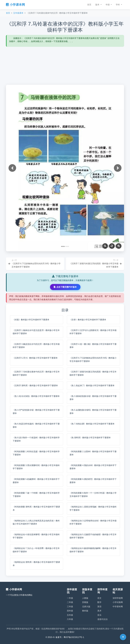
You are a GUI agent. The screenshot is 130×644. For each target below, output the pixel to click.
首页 (89, 5)
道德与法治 (102, 619)
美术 (99, 611)
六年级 (70, 619)
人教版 (85, 598)
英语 (99, 607)
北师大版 (86, 607)
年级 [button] (108, 5)
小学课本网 (15, 5)
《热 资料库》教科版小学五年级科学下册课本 (90, 438)
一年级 (70, 598)
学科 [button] (118, 5)
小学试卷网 (118, 602)
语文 (99, 598)
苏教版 (85, 602)
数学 (99, 602)
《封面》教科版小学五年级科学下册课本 (31, 320)
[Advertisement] (65, 66)
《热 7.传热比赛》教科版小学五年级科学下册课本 (92, 424)
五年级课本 (18, 13)
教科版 (85, 611)
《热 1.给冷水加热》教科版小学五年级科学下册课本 (36, 396)
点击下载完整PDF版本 (65, 287)
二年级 (70, 602)
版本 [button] (98, 5)
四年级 (70, 611)
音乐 (99, 615)
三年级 (70, 607)
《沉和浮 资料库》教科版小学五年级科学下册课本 (35, 386)
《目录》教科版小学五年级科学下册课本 (88, 320)
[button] (12, 168)
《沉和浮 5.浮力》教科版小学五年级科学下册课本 (35, 358)
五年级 (70, 615)
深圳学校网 (118, 598)
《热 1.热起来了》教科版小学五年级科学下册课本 (92, 386)
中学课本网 (118, 607)
